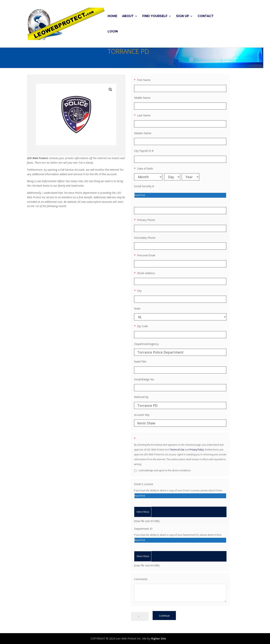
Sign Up (183, 16)
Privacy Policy (197, 450)
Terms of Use (177, 450)
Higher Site (158, 638)
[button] (110, 90)
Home (112, 16)
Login (113, 31)
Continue (164, 616)
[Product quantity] (140, 616)
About (128, 16)
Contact (206, 16)
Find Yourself (155, 16)
